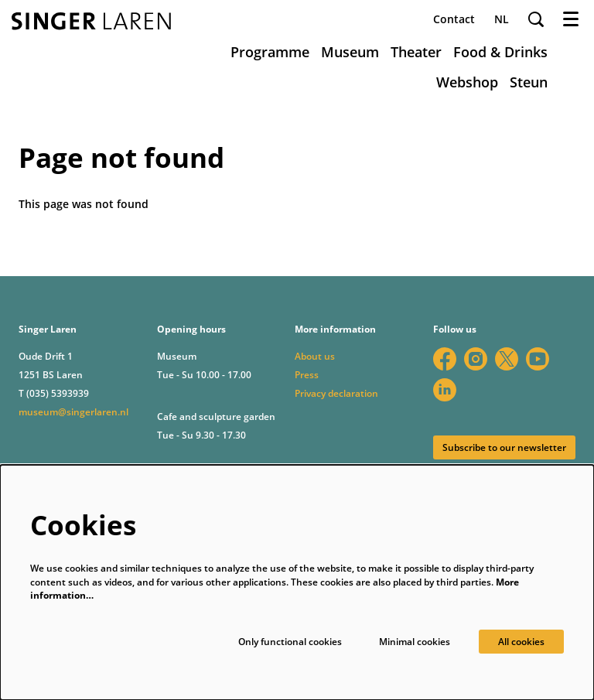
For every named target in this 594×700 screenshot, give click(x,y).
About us (315, 356)
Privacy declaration (336, 393)
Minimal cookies (415, 642)
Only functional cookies (290, 642)
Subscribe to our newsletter (504, 447)
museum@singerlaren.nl (73, 412)
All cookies (521, 642)
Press (307, 375)
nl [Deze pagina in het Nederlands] (502, 19)
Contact (454, 19)
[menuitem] (270, 52)
